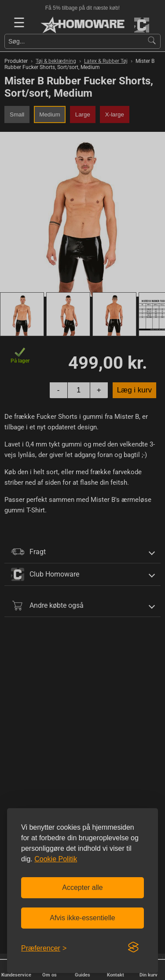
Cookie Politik (56, 859)
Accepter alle (82, 887)
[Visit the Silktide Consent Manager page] (133, 947)
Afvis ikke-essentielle (82, 918)
